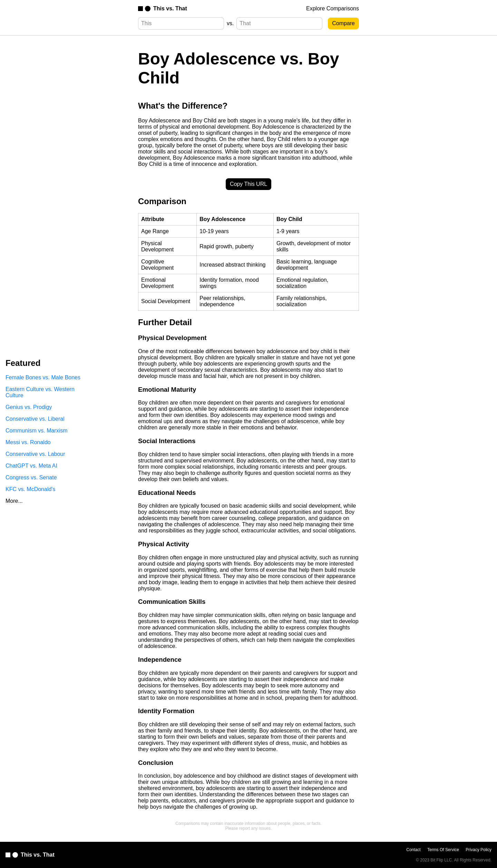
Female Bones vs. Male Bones (43, 377)
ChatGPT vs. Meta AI (31, 466)
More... (14, 501)
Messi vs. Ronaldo (28, 442)
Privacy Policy (479, 850)
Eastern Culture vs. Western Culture (40, 392)
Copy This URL (248, 184)
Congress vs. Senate (31, 477)
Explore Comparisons (333, 8)
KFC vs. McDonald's (30, 489)
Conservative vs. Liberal (35, 419)
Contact (413, 850)
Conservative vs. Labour (35, 454)
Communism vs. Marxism (37, 431)
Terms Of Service (443, 850)
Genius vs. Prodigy (29, 407)
